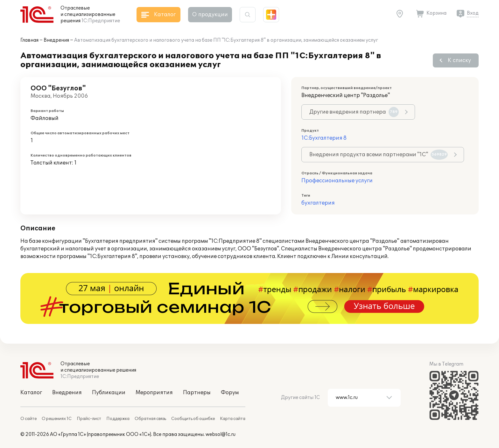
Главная (29, 40)
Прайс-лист (89, 419)
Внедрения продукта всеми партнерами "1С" (379, 155)
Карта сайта (233, 419)
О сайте (28, 419)
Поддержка (118, 419)
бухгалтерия (318, 203)
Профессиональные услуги (337, 181)
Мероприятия (154, 393)
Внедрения (56, 40)
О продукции (210, 15)
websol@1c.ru (221, 434)
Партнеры (197, 393)
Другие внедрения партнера (354, 112)
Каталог (31, 393)
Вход (473, 13)
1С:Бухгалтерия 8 (324, 138)
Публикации (109, 393)
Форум (230, 393)
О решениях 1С (57, 419)
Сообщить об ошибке (193, 419)
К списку (459, 60)
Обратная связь (150, 419)
